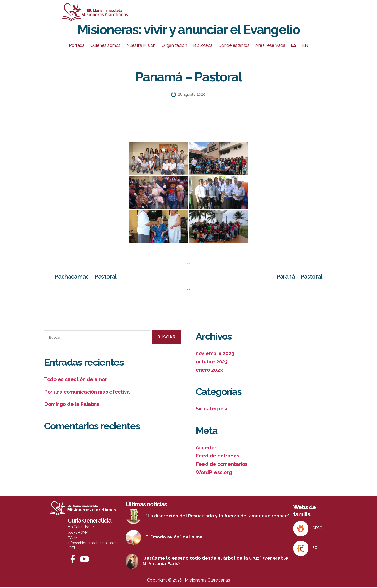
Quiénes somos (105, 47)
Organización (174, 47)
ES (294, 47)
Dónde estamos (234, 47)
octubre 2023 (212, 363)
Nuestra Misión (141, 47)
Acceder (206, 449)
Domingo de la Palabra (72, 406)
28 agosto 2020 (192, 96)
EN (305, 47)
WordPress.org (214, 474)
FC (315, 549)
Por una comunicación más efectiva (87, 393)
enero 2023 (209, 371)
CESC (317, 529)
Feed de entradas (218, 457)
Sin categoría (212, 410)
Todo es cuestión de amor (76, 381)
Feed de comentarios (222, 466)
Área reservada (270, 47)
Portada (77, 47)
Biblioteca (203, 47)
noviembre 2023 (215, 355)
